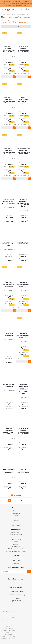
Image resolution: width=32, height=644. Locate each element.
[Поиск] (29, 10)
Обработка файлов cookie (16, 549)
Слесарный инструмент (20, 22)
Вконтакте (9, 583)
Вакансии (16, 516)
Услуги (16, 542)
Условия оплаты (16, 532)
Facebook (13, 583)
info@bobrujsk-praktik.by (17, 595)
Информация (16, 529)
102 (22, 501)
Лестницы (5, 20)
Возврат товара (16, 539)
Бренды (16, 563)
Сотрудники (16, 513)
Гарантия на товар (16, 537)
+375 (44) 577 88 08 (17, 591)
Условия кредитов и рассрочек (16, 551)
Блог (16, 558)
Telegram (22, 583)
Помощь (16, 555)
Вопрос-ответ (16, 561)
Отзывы (16, 523)
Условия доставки (16, 535)
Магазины (16, 518)
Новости (16, 511)
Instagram (18, 583)
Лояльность (16, 546)
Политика (16, 520)
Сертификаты (16, 525)
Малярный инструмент (15, 20)
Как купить (16, 544)
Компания (16, 508)
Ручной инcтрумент (7, 22)
